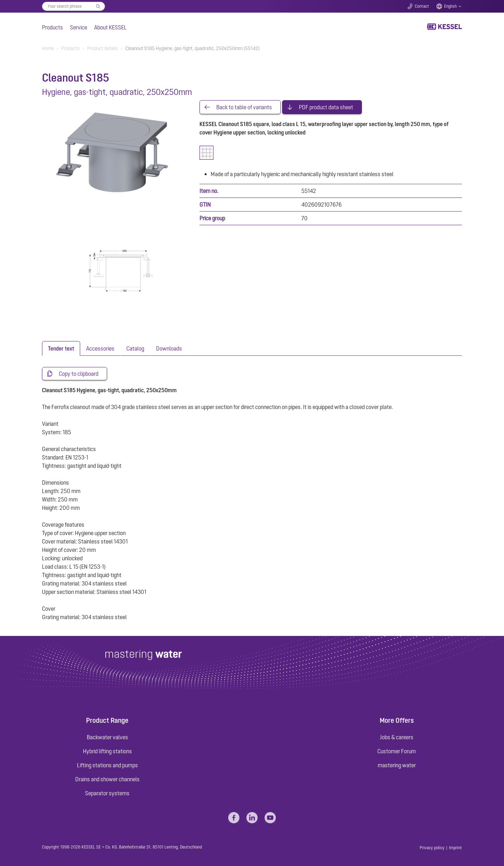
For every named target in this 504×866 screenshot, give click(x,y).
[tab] (61, 348)
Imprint (456, 848)
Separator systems (107, 793)
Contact (422, 6)
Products (52, 27)
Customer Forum (397, 751)
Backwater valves (107, 737)
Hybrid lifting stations (107, 751)
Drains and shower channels (107, 779)
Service (79, 27)
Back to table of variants (244, 107)
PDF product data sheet (326, 107)
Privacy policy (432, 848)
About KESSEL (110, 27)
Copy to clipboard (79, 374)
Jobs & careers (397, 737)
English (450, 6)
